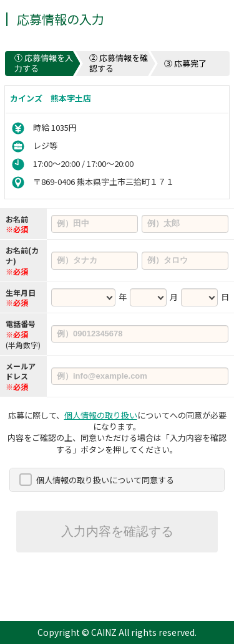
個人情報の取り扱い (101, 415)
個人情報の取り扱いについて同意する (105, 480)
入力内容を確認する (117, 531)
